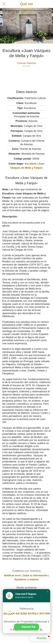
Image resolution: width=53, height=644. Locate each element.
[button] (48, 592)
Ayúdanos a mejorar (26, 579)
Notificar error (12, 575)
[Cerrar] (4, 4)
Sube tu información (35, 575)
